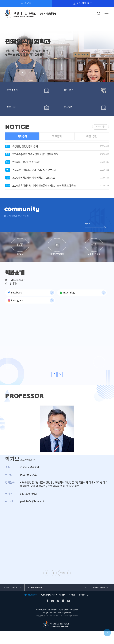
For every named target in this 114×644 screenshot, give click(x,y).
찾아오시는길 (84, 608)
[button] (9, 73)
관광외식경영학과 (48, 14)
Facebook (16, 305)
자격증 (20, 252)
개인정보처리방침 (31, 608)
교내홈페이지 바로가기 (10, 600)
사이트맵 (72, 608)
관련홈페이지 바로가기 (99, 600)
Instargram (17, 312)
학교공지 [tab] (57, 135)
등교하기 (28, 3)
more (99, 125)
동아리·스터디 (94, 252)
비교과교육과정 (57, 252)
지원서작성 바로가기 (85, 3)
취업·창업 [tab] (92, 135)
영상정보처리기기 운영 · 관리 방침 (53, 608)
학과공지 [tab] (22, 135)
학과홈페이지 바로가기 (34, 600)
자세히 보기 (90, 223)
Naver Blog (69, 305)
